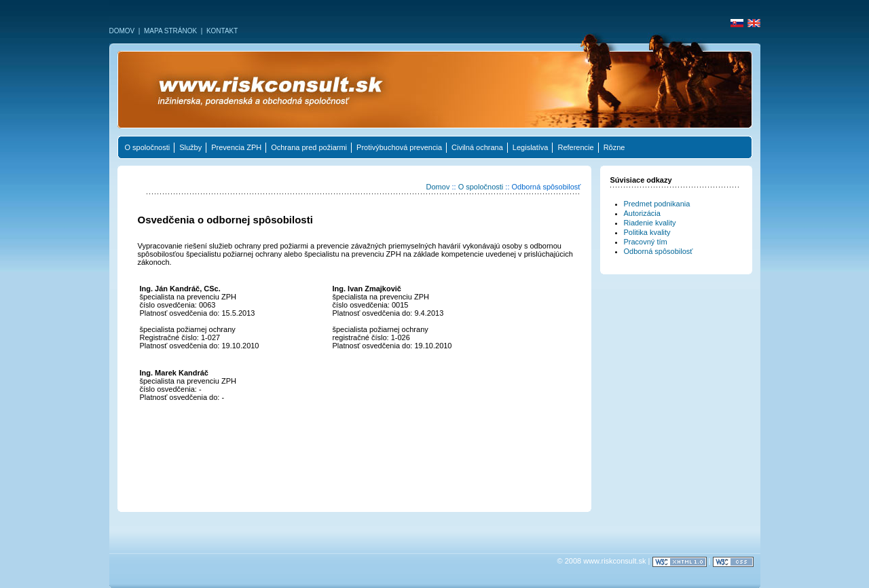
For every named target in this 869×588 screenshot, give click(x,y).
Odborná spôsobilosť (659, 251)
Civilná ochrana (477, 147)
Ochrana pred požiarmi (309, 147)
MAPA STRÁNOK (170, 31)
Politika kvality (647, 232)
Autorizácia (642, 213)
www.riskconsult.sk (614, 561)
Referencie (575, 147)
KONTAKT (222, 31)
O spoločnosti (148, 147)
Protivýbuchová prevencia (399, 147)
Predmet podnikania (657, 204)
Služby (190, 147)
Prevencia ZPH (236, 147)
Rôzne (614, 147)
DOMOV (122, 31)
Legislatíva (531, 147)
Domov (438, 187)
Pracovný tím (646, 242)
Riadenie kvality (650, 223)
